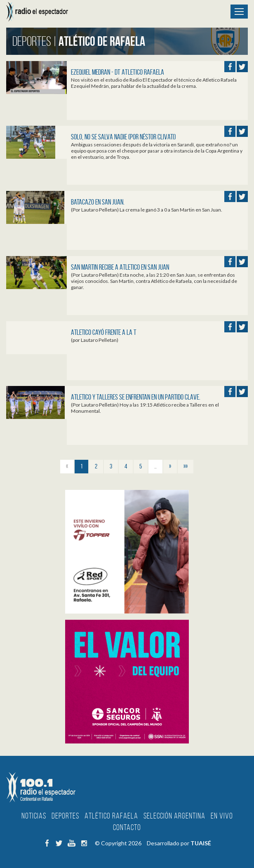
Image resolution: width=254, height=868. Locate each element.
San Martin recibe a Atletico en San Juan (120, 267)
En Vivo (222, 816)
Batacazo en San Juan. (98, 202)
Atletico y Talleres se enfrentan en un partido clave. (136, 397)
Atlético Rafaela (111, 816)
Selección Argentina (174, 816)
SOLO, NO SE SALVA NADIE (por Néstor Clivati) (123, 137)
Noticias (34, 816)
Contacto (127, 827)
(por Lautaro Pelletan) (95, 340)
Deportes (65, 816)
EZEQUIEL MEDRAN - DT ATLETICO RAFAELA (118, 72)
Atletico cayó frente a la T (104, 332)
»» (186, 466)
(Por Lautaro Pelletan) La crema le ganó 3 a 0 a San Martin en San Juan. (147, 210)
